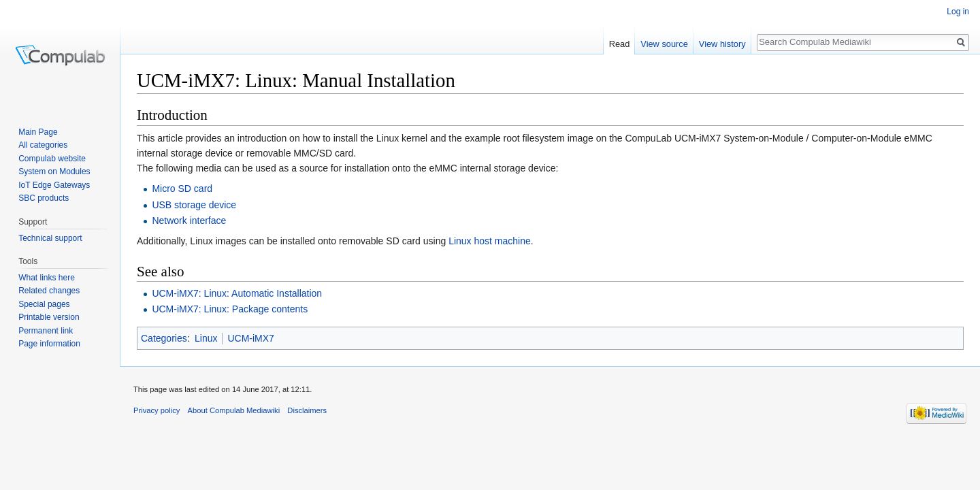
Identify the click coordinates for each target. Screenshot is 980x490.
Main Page (38, 132)
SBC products (44, 198)
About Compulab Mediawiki (234, 410)
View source (664, 44)
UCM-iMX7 (250, 338)
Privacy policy (157, 410)
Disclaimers (307, 410)
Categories (164, 338)
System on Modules (54, 171)
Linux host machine (490, 241)
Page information (49, 344)
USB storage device (194, 205)
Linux (206, 338)
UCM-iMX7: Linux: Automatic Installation (237, 293)
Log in (958, 12)
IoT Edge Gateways (54, 185)
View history (722, 44)
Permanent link (46, 331)
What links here (47, 278)
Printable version (49, 317)
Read (620, 44)
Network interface (189, 220)
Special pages (44, 304)
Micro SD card (182, 189)
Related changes (49, 291)
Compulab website (52, 159)
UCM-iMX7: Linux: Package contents (230, 309)
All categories (43, 145)
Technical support (50, 238)
